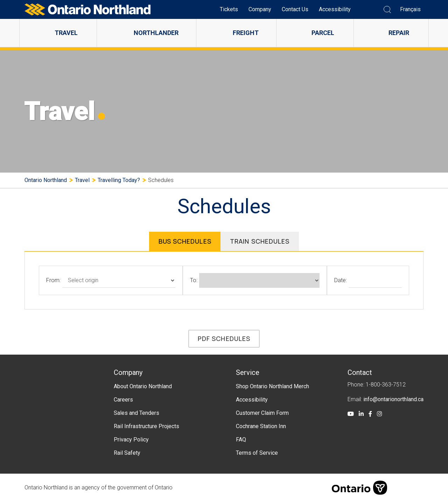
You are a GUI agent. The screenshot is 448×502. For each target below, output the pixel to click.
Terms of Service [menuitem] (257, 453)
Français (410, 9)
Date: (341, 280)
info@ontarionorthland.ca (393, 399)
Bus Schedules (185, 241)
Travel (82, 180)
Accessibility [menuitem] (335, 9)
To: (194, 280)
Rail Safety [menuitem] (127, 453)
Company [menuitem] (260, 9)
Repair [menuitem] (399, 33)
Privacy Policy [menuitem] (131, 440)
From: (53, 280)
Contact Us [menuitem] (295, 9)
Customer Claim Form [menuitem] (262, 413)
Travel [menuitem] (66, 33)
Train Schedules (260, 241)
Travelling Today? (119, 180)
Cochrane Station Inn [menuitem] (261, 426)
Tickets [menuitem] (229, 9)
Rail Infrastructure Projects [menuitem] (146, 426)
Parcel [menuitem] (323, 33)
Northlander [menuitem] (156, 33)
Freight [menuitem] (246, 33)
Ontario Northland (46, 180)
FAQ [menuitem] (241, 440)
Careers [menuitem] (123, 400)
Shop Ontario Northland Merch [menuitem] (272, 386)
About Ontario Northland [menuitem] (143, 386)
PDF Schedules (224, 339)
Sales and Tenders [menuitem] (136, 413)
